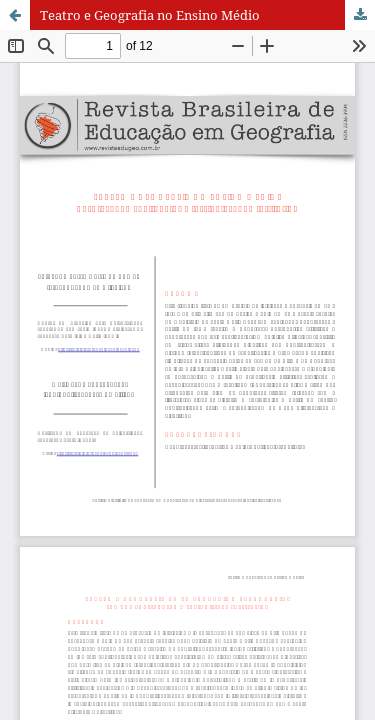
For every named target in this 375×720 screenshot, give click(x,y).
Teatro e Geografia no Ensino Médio (150, 15)
